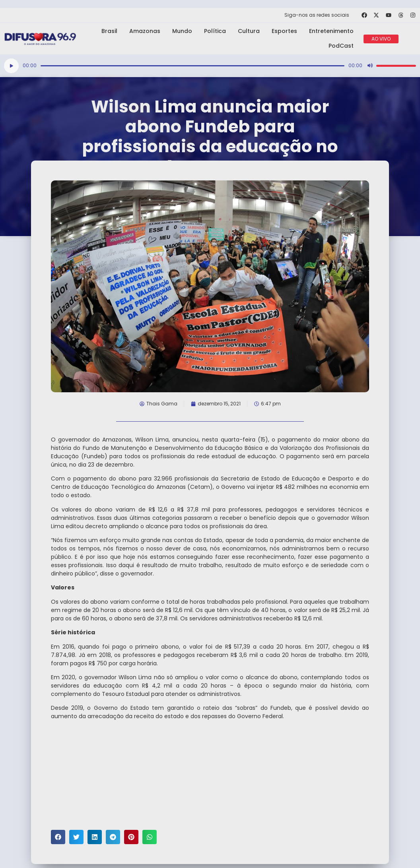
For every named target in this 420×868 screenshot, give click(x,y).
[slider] (192, 66)
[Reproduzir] (11, 66)
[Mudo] (370, 66)
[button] (58, 837)
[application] (210, 66)
